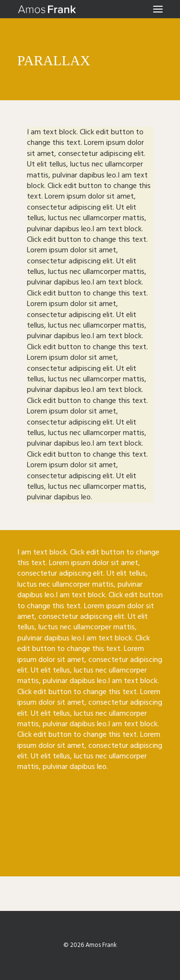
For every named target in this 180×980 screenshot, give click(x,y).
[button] (158, 9)
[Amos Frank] (47, 9)
